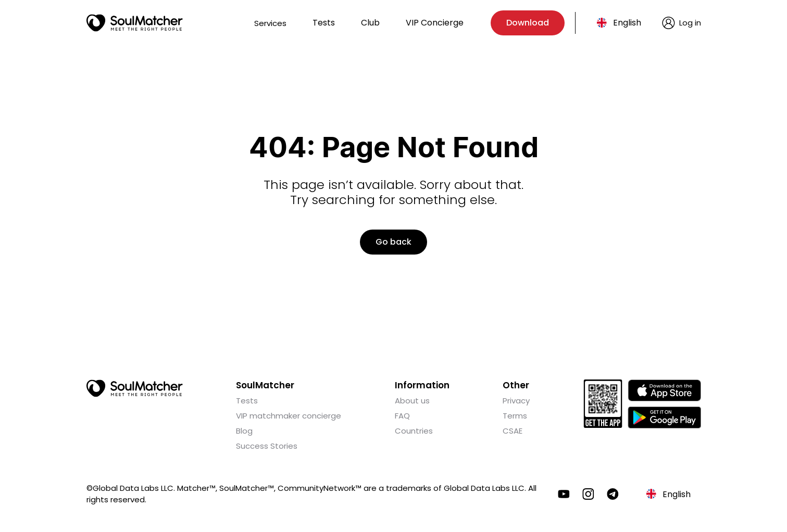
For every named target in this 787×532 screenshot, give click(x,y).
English (627, 23)
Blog (244, 431)
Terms (515, 416)
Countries (414, 431)
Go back (394, 242)
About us (412, 401)
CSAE (513, 431)
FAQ (402, 416)
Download (528, 23)
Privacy (516, 401)
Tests (324, 23)
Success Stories (267, 446)
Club (370, 23)
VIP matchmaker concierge (289, 416)
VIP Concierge (435, 23)
